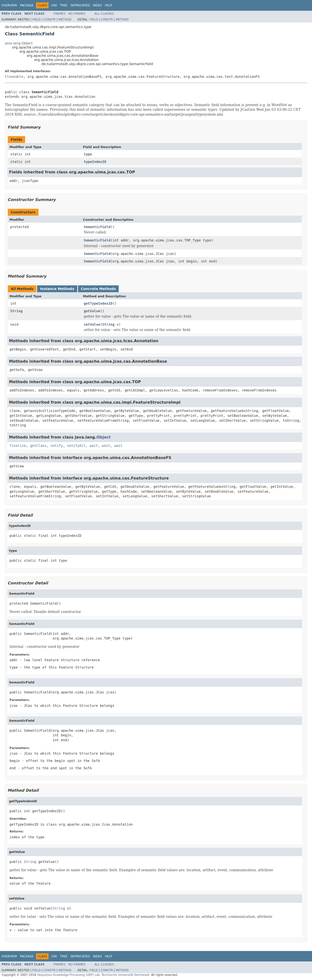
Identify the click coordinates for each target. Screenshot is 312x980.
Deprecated (80, 5)
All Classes (104, 14)
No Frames (77, 14)
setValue (92, 324)
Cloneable (14, 77)
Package (27, 5)
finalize (18, 446)
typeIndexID (95, 162)
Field (36, 20)
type (88, 154)
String (16, 311)
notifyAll (76, 446)
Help (109, 5)
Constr (49, 20)
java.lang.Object (19, 43)
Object (104, 437)
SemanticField (97, 227)
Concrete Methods (98, 289)
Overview (9, 5)
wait (94, 446)
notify (57, 446)
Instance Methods (57, 289)
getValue (92, 311)
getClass (38, 446)
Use (54, 5)
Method (65, 20)
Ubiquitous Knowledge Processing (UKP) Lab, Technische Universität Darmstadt (93, 975)
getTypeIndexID (98, 303)
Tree (64, 5)
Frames (60, 14)
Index (97, 5)
